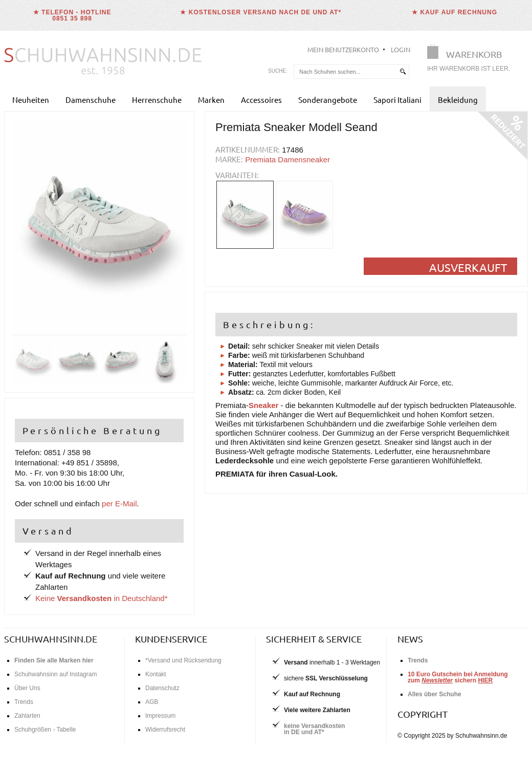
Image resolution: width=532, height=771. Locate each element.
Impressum (160, 716)
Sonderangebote (328, 100)
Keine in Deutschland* (102, 598)
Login (401, 49)
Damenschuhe (91, 100)
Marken (211, 100)
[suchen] (403, 71)
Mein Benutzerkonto (343, 49)
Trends (24, 702)
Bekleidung (458, 100)
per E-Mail (119, 504)
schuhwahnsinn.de (51, 639)
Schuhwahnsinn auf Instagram (56, 674)
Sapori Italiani (397, 100)
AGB (152, 702)
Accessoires (261, 100)
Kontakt (156, 674)
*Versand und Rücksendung (183, 660)
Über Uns (27, 688)
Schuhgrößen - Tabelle (45, 730)
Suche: (278, 71)
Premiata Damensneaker (287, 159)
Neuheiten (31, 100)
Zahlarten (27, 716)
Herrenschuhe (157, 100)
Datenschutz (162, 688)
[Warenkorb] (472, 60)
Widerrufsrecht (165, 730)
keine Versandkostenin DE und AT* (314, 729)
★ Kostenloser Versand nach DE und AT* (261, 12)
